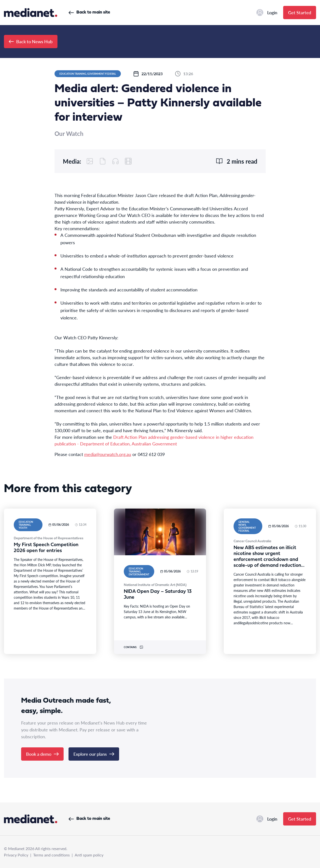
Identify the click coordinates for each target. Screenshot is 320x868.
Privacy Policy (16, 855)
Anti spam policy (89, 855)
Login (267, 13)
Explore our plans (94, 754)
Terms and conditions (51, 855)
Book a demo (42, 754)
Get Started (300, 12)
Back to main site (89, 12)
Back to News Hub (31, 41)
